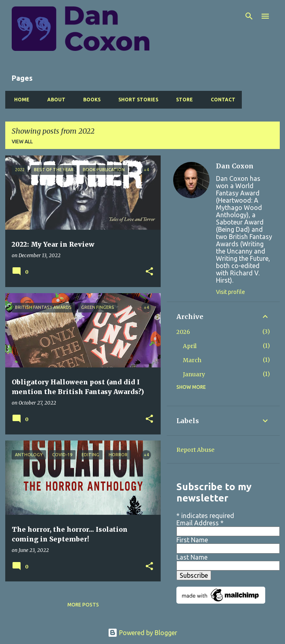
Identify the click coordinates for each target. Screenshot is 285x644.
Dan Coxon (235, 166)
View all (22, 142)
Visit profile (231, 292)
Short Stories (136, 100)
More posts (83, 605)
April (190, 346)
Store (182, 100)
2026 (183, 332)
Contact (221, 100)
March (192, 360)
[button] (149, 272)
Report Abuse (195, 450)
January (194, 374)
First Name (192, 540)
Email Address (200, 523)
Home (19, 100)
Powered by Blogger (142, 633)
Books (89, 100)
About (54, 100)
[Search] (249, 16)
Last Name (192, 557)
